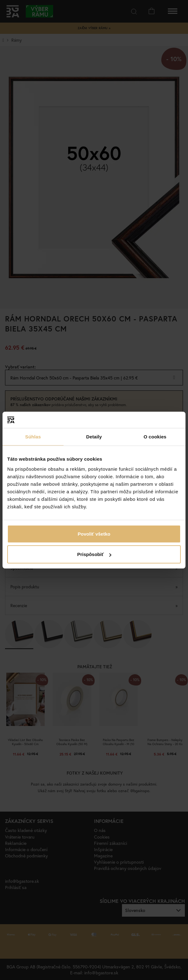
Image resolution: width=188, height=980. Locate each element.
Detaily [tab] (94, 437)
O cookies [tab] (155, 437)
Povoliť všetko (94, 534)
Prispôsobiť (94, 554)
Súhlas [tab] (33, 437)
